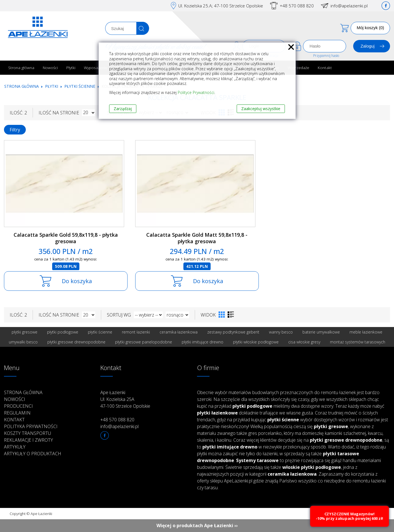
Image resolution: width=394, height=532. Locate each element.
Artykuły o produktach (33, 454)
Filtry (15, 130)
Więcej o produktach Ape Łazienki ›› (197, 525)
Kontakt (325, 68)
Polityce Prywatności (196, 92)
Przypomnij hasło (326, 56)
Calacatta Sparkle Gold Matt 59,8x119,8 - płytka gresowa (197, 238)
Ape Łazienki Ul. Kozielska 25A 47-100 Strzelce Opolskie (125, 399)
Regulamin (17, 413)
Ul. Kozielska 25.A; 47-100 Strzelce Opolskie (221, 6)
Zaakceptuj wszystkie (261, 109)
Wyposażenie (96, 68)
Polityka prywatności (31, 426)
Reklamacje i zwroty (28, 440)
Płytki (71, 68)
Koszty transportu (27, 433)
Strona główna (21, 68)
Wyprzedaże (298, 68)
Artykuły (15, 447)
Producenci (18, 406)
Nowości (50, 68)
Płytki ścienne (80, 86)
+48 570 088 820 (297, 6)
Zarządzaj (123, 109)
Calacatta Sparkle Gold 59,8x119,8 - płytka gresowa (66, 238)
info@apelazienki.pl (349, 6)
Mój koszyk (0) (370, 28)
